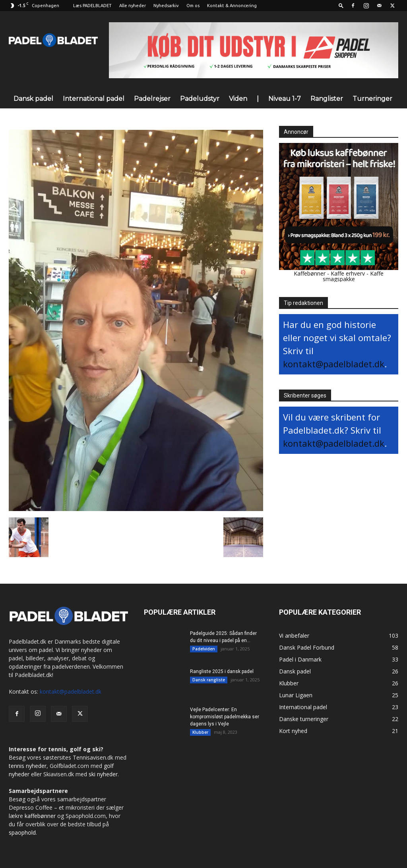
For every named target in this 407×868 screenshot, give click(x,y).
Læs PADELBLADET (92, 6)
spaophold (22, 832)
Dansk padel (33, 99)
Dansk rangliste (209, 680)
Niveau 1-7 (285, 99)
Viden (238, 99)
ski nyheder (103, 774)
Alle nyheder (133, 6)
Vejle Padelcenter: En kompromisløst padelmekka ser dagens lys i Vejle (225, 717)
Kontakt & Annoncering (232, 6)
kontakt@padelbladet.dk (334, 364)
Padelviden (204, 649)
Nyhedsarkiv (166, 6)
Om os (193, 6)
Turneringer (372, 99)
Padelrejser (152, 99)
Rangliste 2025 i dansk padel (222, 671)
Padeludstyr (200, 99)
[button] (341, 5)
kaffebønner (40, 816)
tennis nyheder (28, 766)
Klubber (200, 732)
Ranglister (327, 99)
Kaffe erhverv (348, 273)
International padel (94, 99)
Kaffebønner (310, 273)
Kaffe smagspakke (353, 276)
